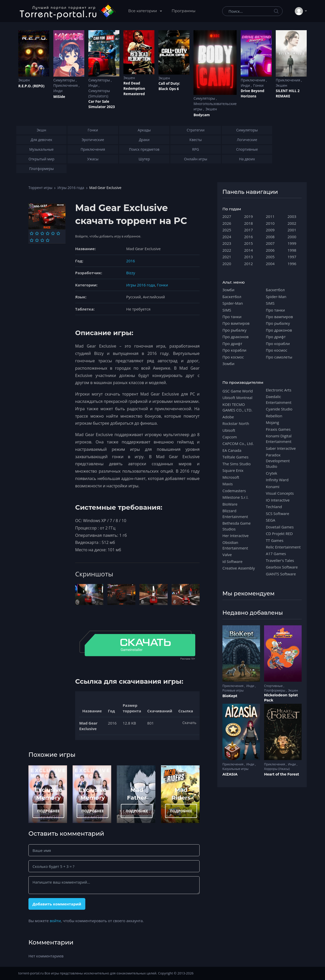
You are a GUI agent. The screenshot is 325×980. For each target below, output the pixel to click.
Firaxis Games (278, 429)
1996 (292, 264)
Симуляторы (65, 80)
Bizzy (131, 273)
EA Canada (232, 450)
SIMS (227, 310)
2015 (249, 243)
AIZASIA (230, 774)
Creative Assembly (239, 568)
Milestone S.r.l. (235, 497)
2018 (249, 223)
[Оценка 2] (37, 233)
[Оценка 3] (42, 233)
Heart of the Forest (282, 774)
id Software (232, 561)
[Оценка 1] (32, 233)
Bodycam (202, 115)
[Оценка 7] (32, 240)
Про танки (232, 317)
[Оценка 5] (53, 233)
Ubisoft (229, 430)
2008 (270, 237)
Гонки (258, 85)
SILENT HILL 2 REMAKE (288, 93)
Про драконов (235, 337)
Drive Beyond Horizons (253, 93)
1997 (292, 257)
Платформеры (275, 690)
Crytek (272, 473)
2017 (249, 230)
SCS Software (278, 513)
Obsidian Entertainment (235, 545)
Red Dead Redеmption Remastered (134, 88)
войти (55, 921)
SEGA (271, 520)
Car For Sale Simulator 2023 (102, 104)
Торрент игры (40, 188)
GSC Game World (238, 391)
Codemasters (234, 491)
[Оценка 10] (48, 240)
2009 (270, 230)
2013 (249, 257)
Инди (58, 91)
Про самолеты (279, 357)
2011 (270, 216)
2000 (292, 237)
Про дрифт (232, 343)
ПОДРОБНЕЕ (48, 811)
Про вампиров (236, 323)
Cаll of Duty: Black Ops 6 (169, 86)
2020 (227, 264)
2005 (270, 257)
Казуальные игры (235, 769)
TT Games (275, 540)
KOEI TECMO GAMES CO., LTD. (237, 407)
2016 (131, 261)
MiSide (59, 97)
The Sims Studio (237, 464)
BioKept (230, 696)
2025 (227, 230)
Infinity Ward (277, 480)
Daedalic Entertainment (279, 399)
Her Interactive (235, 536)
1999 (292, 243)
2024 (227, 237)
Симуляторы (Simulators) (99, 93)
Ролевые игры (233, 690)
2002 (292, 223)
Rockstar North (236, 423)
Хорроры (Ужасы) (277, 769)
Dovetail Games (280, 527)
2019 (249, 216)
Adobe (228, 417)
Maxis (228, 484)
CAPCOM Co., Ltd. (238, 443)
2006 (270, 250)
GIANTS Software (281, 574)
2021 (227, 257)
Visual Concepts (280, 493)
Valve (227, 555)
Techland (274, 507)
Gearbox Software (282, 567)
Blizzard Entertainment (235, 513)
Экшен (24, 80)
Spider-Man (233, 303)
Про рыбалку (234, 330)
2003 (292, 216)
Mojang (272, 422)
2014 (249, 250)
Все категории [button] (143, 11)
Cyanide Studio (279, 409)
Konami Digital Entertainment (279, 439)
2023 (227, 243)
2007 (270, 243)
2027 (227, 216)
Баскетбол (232, 297)
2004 (270, 264)
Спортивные (274, 686)
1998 (292, 250)
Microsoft (231, 477)
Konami (273, 487)
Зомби (228, 290)
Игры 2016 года (71, 188)
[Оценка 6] (58, 233)
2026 (227, 223)
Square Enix (233, 470)
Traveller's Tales (280, 560)
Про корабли (234, 350)
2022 (227, 250)
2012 (249, 264)
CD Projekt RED (279, 534)
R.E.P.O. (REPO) (31, 86)
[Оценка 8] (37, 240)
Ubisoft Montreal (237, 398)
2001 (292, 230)
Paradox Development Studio (278, 461)
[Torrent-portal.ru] (67, 11)
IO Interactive (278, 500)
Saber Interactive (281, 448)
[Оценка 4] (48, 233)
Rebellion (274, 416)
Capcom (230, 437)
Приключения (66, 85)
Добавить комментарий (57, 904)
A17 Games (276, 554)
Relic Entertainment (283, 547)
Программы (184, 11)
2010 (270, 223)
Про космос (233, 357)
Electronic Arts (279, 390)
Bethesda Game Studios (237, 526)
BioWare (230, 504)
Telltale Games (235, 457)
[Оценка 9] (42, 240)
